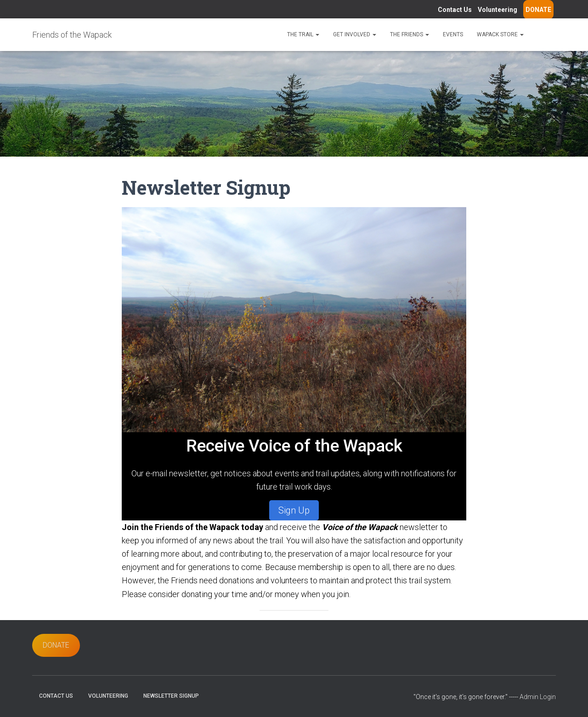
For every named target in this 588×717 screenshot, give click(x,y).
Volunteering (498, 10)
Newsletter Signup (171, 696)
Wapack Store (500, 34)
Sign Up (294, 510)
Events (453, 34)
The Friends (410, 34)
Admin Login (538, 697)
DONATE (538, 10)
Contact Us (455, 10)
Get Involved (355, 34)
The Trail (303, 34)
